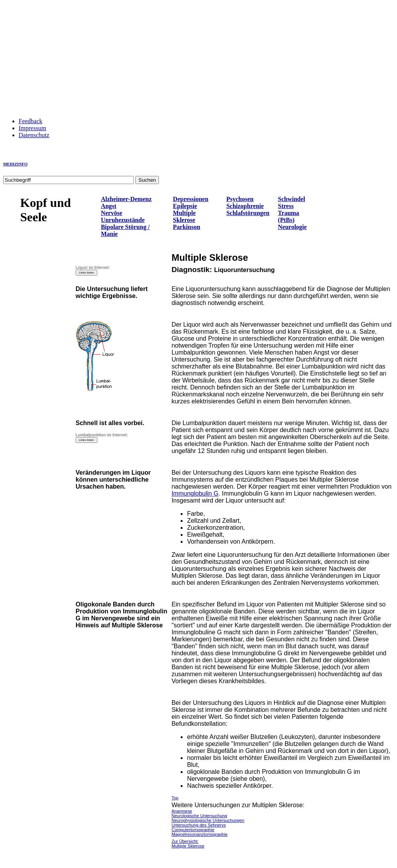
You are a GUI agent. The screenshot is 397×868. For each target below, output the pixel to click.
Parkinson (186, 227)
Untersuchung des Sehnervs (198, 825)
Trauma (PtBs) (289, 216)
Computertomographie (193, 830)
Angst (109, 206)
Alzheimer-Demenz (126, 199)
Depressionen (191, 199)
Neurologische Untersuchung (199, 816)
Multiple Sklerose (184, 216)
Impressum (32, 128)
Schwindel (292, 199)
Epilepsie (185, 206)
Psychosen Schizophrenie (245, 202)
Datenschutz (34, 135)
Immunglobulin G (195, 493)
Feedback (30, 121)
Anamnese (182, 811)
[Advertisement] (198, 57)
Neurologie (292, 227)
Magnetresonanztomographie (199, 834)
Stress (286, 206)
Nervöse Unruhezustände (123, 216)
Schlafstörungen (248, 213)
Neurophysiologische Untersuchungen (208, 820)
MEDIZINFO (15, 164)
